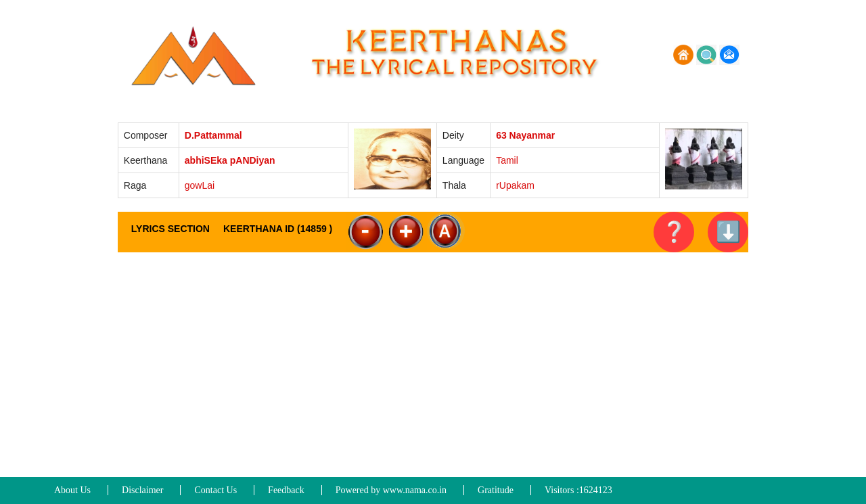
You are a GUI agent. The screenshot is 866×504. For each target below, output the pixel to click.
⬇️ (728, 232)
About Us (72, 490)
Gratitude (496, 490)
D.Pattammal (213, 135)
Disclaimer (142, 490)
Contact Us (215, 490)
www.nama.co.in (415, 490)
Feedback (286, 490)
